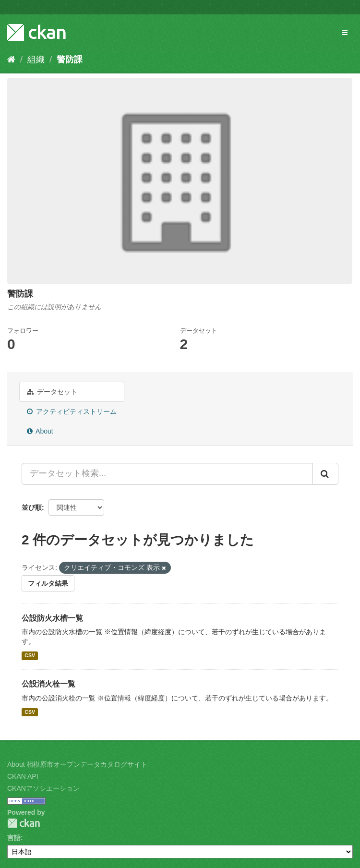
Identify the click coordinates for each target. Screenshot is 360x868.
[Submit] (325, 474)
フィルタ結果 (48, 583)
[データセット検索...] (167, 474)
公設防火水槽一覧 (52, 618)
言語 (14, 838)
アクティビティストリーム (72, 411)
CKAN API (23, 776)
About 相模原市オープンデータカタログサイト (77, 764)
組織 (36, 60)
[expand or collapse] (345, 33)
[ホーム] (11, 60)
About (40, 431)
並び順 (32, 507)
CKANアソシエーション (43, 788)
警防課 (70, 60)
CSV (30, 655)
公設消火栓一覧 (48, 684)
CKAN (24, 823)
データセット (52, 392)
